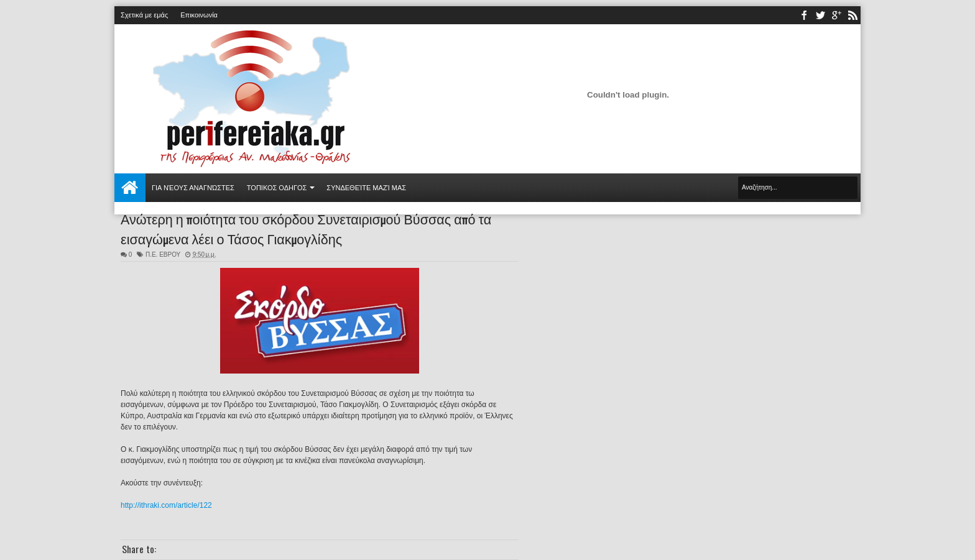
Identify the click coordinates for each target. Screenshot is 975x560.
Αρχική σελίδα (130, 188)
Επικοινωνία (199, 15)
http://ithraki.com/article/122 (166, 505)
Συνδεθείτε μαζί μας (366, 188)
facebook (804, 15)
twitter (820, 15)
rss (853, 15)
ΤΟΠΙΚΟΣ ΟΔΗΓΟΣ (277, 188)
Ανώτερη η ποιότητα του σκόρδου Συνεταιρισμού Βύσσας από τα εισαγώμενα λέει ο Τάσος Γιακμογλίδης (306, 228)
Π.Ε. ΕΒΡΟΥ (163, 255)
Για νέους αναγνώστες (193, 188)
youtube (836, 15)
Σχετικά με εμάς (144, 15)
